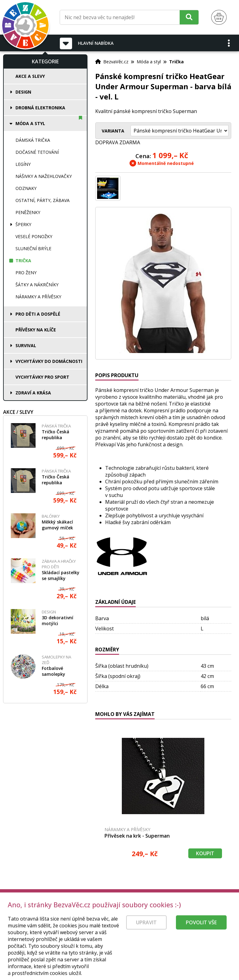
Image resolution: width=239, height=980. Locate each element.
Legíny (23, 164)
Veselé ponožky (34, 236)
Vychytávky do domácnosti (49, 361)
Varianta (113, 131)
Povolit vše (201, 936)
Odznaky (26, 188)
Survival (26, 345)
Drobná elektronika (40, 108)
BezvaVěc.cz (116, 61)
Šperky (23, 224)
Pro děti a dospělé (38, 314)
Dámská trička (33, 140)
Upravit (146, 936)
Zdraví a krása (33, 393)
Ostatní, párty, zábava (43, 200)
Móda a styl (30, 123)
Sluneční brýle (33, 248)
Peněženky (28, 212)
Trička (23, 261)
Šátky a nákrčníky (37, 285)
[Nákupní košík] (219, 17)
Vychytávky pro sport (42, 377)
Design (23, 92)
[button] (229, 43)
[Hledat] (189, 17)
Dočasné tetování (37, 152)
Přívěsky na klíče (36, 330)
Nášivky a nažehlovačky (44, 176)
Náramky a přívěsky (38, 297)
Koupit (205, 853)
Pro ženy (26, 273)
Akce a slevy (30, 76)
